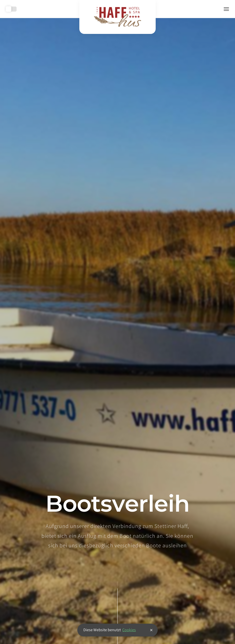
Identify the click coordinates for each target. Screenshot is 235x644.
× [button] (151, 630)
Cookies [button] (129, 630)
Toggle (11, 9)
